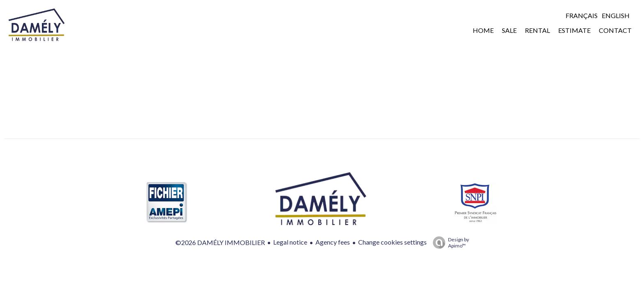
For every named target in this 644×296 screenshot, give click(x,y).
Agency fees (333, 242)
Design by (449, 243)
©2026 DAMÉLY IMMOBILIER (220, 242)
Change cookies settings (392, 242)
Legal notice (290, 242)
